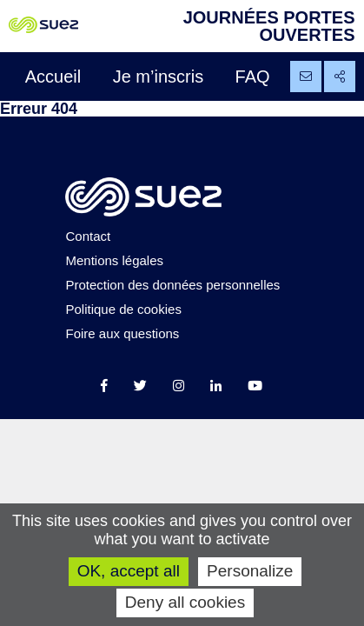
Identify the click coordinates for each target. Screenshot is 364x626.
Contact (88, 236)
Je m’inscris (158, 77)
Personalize (250, 571)
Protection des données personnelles (172, 285)
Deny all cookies (185, 602)
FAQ (253, 77)
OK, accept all (129, 571)
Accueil (53, 77)
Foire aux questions (122, 333)
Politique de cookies (123, 309)
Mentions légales (114, 260)
